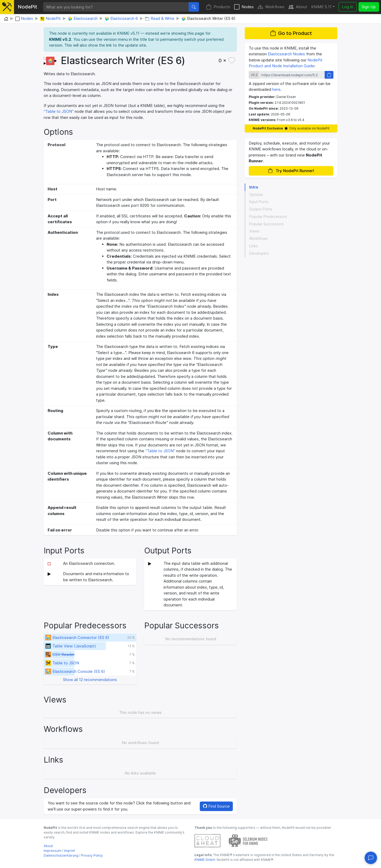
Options (256, 195)
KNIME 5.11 (321, 7)
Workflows (271, 7)
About (298, 7)
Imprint (69, 851)
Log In (348, 7)
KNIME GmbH (205, 860)
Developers (259, 253)
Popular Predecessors (268, 217)
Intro (254, 187)
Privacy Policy (92, 855)
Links (253, 246)
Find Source (216, 806)
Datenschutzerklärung (61, 855)
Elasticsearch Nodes (286, 54)
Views (254, 231)
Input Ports (259, 202)
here (276, 89)
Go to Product (291, 33)
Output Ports (261, 209)
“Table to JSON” (59, 111)
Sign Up (369, 7)
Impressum (53, 851)
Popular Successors (266, 224)
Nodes (244, 7)
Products (218, 7)
